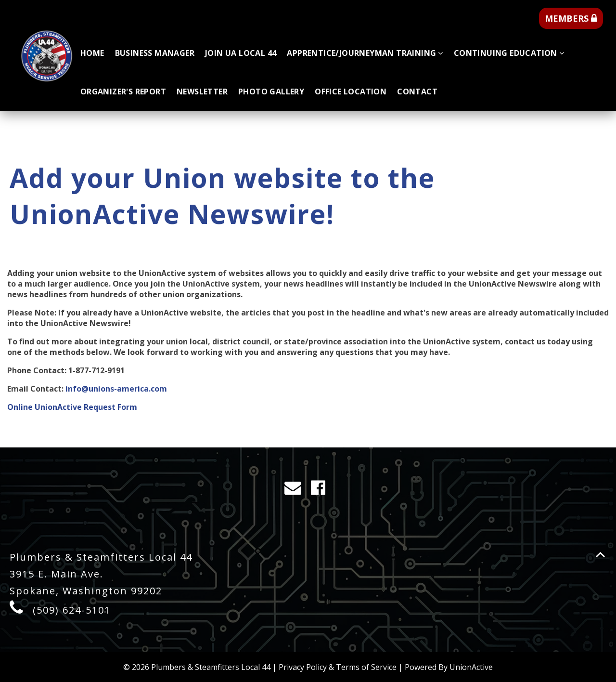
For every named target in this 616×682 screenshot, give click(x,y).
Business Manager (155, 53)
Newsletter (202, 92)
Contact (417, 92)
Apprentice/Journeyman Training (365, 53)
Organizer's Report (123, 92)
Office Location (351, 92)
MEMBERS (571, 18)
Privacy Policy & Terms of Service (338, 667)
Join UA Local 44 (241, 53)
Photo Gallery (271, 92)
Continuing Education (509, 53)
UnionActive (471, 667)
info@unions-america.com (116, 389)
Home (92, 53)
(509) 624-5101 (72, 610)
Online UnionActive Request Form (72, 407)
